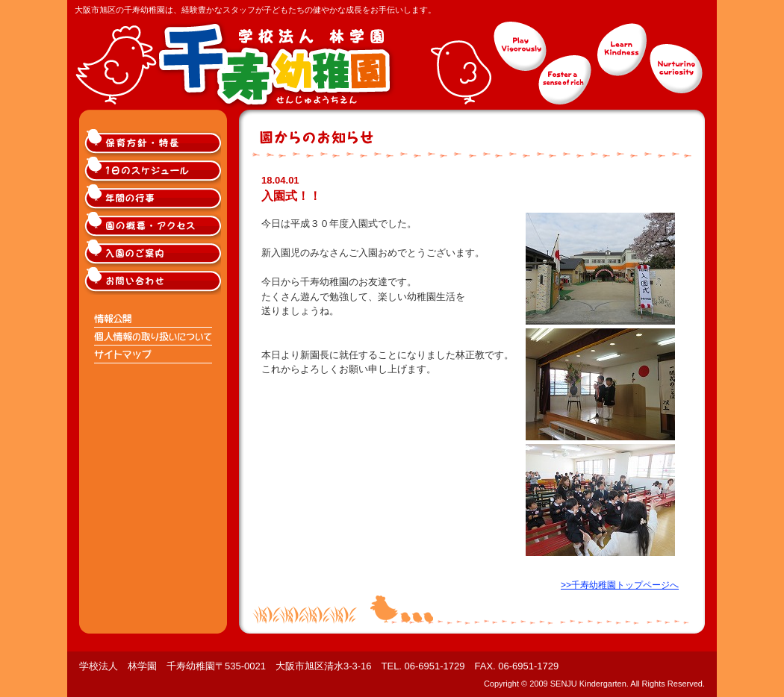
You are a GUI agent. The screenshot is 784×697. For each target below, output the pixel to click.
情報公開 (154, 319)
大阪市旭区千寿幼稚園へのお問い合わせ (154, 281)
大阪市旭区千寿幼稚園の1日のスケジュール (154, 171)
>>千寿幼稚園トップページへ (620, 585)
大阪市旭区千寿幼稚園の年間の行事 (154, 198)
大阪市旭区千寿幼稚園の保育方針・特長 (154, 143)
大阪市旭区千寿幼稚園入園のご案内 (154, 253)
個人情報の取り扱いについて (154, 337)
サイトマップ (154, 354)
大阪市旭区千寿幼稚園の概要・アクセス (154, 226)
